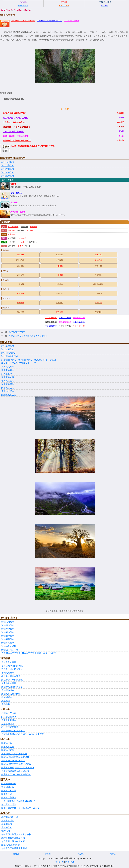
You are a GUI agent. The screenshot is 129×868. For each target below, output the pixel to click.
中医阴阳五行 (8, 787)
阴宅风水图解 (8, 747)
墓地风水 (18, 10)
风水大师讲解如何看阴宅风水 (15, 771)
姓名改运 (22, 238)
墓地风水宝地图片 (17, 332)
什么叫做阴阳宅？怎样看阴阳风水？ (18, 801)
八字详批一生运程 (18, 212)
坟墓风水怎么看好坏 (11, 845)
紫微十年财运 (98, 284)
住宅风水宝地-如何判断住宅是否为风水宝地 (28, 336)
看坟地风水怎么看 (10, 817)
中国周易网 (7, 697)
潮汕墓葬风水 (8, 346)
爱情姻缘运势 (79, 318)
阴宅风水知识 (8, 750)
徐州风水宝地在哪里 (11, 676)
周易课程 (6, 701)
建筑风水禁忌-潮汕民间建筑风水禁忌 (19, 363)
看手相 (28, 246)
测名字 (20, 246)
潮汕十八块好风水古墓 (12, 687)
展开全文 (65, 109)
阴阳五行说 (7, 794)
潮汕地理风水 (8, 176)
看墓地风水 (7, 824)
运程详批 (20, 266)
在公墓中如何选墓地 (11, 727)
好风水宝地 (7, 374)
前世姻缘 (11, 231)
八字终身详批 (51, 318)
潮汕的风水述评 (9, 353)
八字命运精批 (13, 227)
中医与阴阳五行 (9, 784)
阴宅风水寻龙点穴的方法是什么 (16, 775)
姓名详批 (33, 227)
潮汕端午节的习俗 (10, 356)
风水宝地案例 (8, 384)
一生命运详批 (23, 6)
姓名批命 (59, 284)
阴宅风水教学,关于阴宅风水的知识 (18, 768)
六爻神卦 (98, 312)
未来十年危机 (16, 193)
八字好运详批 (65, 326)
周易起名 (6, 704)
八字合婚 (11, 234)
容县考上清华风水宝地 (12, 669)
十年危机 (24, 227)
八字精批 (14, 203)
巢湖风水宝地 (8, 673)
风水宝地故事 (8, 377)
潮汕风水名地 (8, 162)
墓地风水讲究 (8, 821)
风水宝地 (28, 10)
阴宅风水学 (7, 743)
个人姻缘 (98, 293)
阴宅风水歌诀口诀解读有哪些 (15, 757)
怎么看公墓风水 (9, 720)
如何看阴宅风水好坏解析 (13, 761)
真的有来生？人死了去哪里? (23, 21)
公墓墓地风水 (8, 724)
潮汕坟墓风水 (8, 349)
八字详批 (98, 275)
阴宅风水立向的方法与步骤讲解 (16, 764)
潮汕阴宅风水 (8, 166)
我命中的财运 (51, 322)
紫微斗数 (98, 266)
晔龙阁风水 (7, 10)
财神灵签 (11, 246)
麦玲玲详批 (12, 238)
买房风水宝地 (8, 367)
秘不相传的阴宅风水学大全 (14, 754)
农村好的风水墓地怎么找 (13, 838)
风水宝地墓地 (8, 370)
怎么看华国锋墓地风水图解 (14, 848)
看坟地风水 (7, 828)
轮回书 (13, 184)
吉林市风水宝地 (9, 662)
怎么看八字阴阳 (9, 805)
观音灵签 (20, 312)
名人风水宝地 (8, 381)
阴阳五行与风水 (9, 798)
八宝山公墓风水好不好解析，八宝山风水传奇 (23, 734)
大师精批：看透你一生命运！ (49, 21)
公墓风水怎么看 (9, 713)
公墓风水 (113, 854)
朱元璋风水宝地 (9, 395)
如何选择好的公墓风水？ (13, 731)
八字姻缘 (30, 231)
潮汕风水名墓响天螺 (11, 694)
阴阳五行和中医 (9, 791)
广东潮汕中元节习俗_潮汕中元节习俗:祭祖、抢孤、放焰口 (29, 360)
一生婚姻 (21, 231)
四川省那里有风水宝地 (12, 666)
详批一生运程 (79, 322)
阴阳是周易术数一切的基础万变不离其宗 (20, 808)
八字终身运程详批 (72, 21)
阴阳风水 (48, 854)
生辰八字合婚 (65, 318)
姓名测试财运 (51, 326)
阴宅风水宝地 (8, 388)
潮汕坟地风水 (8, 169)
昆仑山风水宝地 (9, 683)
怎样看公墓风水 (9, 717)
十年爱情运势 (65, 322)
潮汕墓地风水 (8, 173)
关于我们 (59, 862)
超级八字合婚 (79, 326)
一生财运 (20, 284)
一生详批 (21, 242)
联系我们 (70, 862)
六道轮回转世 (32, 242)
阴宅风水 (16, 854)
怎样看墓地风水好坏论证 (13, 841)
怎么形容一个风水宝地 (12, 680)
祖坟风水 (6, 831)
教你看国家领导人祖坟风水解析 (16, 834)
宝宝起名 (59, 303)
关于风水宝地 (8, 391)
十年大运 (11, 242)
